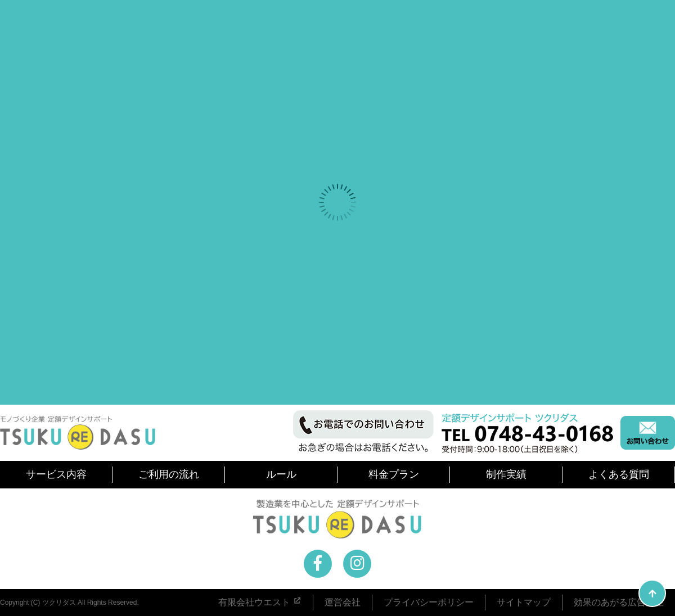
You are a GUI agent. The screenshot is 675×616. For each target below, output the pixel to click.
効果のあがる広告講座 (619, 602)
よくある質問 (619, 474)
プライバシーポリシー (429, 602)
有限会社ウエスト (260, 602)
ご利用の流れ (169, 474)
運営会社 (343, 602)
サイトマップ (524, 602)
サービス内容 (56, 474)
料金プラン (394, 474)
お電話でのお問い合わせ (454, 432)
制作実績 (506, 474)
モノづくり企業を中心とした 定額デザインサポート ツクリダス (78, 433)
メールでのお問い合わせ (648, 433)
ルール (281, 474)
